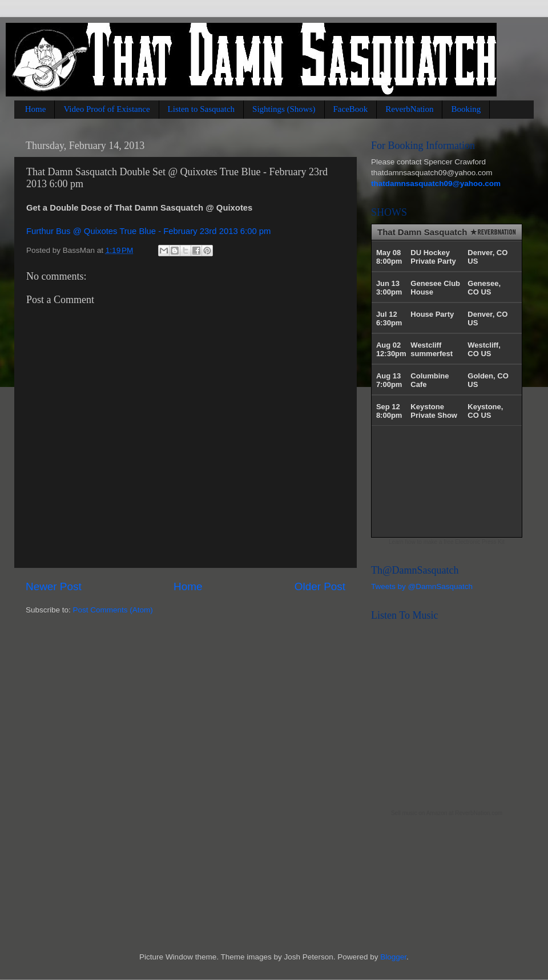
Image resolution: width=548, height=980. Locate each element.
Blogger (393, 957)
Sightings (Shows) (284, 109)
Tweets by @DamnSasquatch (422, 586)
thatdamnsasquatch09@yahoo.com (436, 184)
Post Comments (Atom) (113, 610)
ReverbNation (409, 109)
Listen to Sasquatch (201, 109)
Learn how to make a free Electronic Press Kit (447, 542)
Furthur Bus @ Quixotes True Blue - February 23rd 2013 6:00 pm (148, 231)
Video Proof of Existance (106, 109)
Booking (466, 109)
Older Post (320, 586)
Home (36, 109)
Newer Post (54, 586)
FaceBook (351, 109)
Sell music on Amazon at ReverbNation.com (447, 813)
